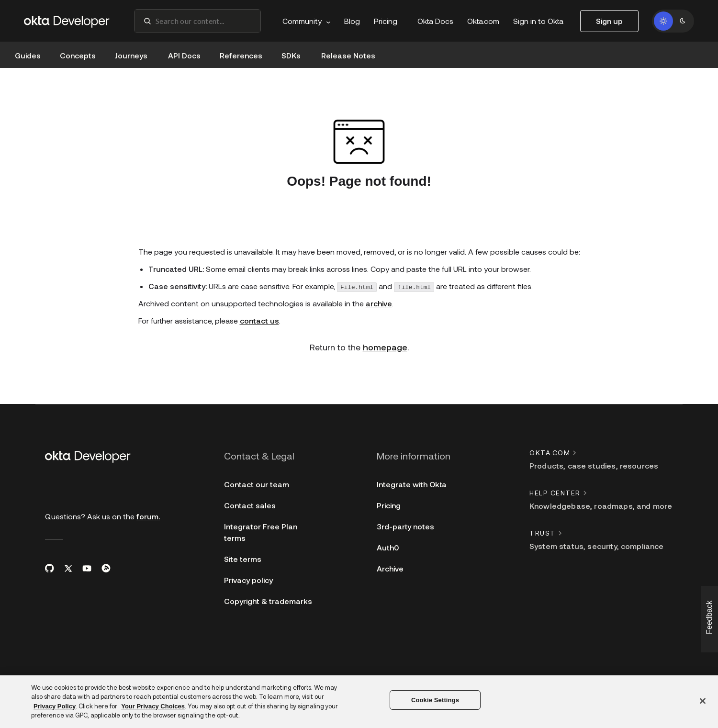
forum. (148, 517)
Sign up (609, 21)
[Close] (703, 701)
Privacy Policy (55, 706)
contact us (259, 323)
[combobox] (197, 21)
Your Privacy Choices (153, 706)
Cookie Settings (435, 700)
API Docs (184, 55)
